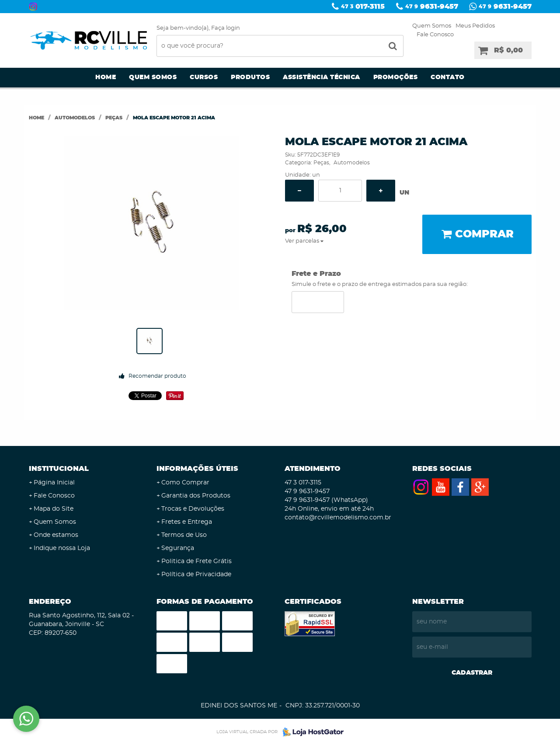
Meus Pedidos (475, 26)
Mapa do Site (54, 509)
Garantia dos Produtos (196, 496)
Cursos (204, 77)
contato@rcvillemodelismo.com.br (338, 518)
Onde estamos (56, 535)
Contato (448, 77)
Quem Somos (432, 26)
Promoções (396, 77)
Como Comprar (185, 483)
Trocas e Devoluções (193, 509)
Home (106, 77)
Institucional (59, 469)
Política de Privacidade (196, 574)
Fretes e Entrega (187, 522)
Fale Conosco (435, 35)
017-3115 (363, 7)
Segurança (178, 548)
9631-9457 (432, 7)
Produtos (250, 77)
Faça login (226, 28)
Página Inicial (54, 483)
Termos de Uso (184, 535)
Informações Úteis (197, 469)
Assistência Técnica (322, 77)
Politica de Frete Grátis (197, 561)
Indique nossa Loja (62, 548)
